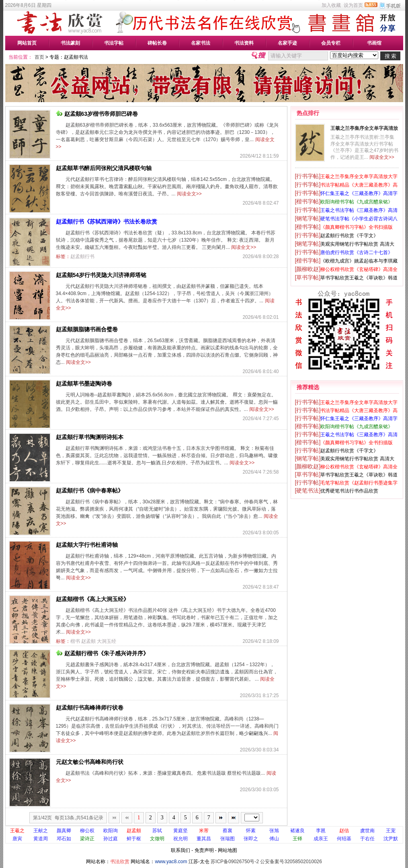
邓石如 (64, 839)
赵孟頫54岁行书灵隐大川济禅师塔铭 (101, 275)
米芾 (204, 831)
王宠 (391, 831)
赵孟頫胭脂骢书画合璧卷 (87, 329)
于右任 (367, 839)
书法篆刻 (70, 43)
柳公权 (87, 831)
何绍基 (344, 839)
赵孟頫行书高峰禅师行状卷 (90, 708)
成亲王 (321, 839)
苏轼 (157, 831)
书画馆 (374, 43)
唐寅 (17, 839)
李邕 (321, 831)
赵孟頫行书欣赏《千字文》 (349, 236)
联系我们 (180, 850)
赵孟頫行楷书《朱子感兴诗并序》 (102, 653)
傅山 (274, 839)
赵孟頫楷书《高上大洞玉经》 (92, 599)
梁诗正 (87, 839)
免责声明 (204, 850)
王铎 (297, 839)
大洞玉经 (107, 641)
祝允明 (180, 839)
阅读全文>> (189, 194)
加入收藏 (331, 5)
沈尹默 (391, 839)
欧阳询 (111, 831)
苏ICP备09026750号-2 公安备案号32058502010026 (266, 862)
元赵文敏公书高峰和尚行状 (90, 762)
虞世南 (367, 831)
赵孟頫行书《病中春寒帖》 (90, 490)
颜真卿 (64, 831)
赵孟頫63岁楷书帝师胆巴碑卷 (97, 114)
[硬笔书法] (308, 490)
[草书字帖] (308, 277)
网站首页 (27, 43)
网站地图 (228, 850)
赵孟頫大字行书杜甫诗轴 (87, 545)
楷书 (75, 641)
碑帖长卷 (157, 43)
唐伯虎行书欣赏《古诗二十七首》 (357, 252)
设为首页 (353, 5)
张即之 (251, 839)
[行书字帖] (308, 176)
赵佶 (344, 831)
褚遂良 (297, 831)
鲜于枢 (134, 839)
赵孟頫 (88, 641)
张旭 (274, 831)
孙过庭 (111, 839)
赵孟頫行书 (82, 257)
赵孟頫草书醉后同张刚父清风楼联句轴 (104, 168)
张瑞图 (228, 839)
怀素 (251, 831)
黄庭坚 (180, 831)
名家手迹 (287, 43)
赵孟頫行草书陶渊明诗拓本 (90, 437)
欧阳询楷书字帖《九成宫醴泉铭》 (357, 202)
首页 (39, 57)
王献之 (41, 831)
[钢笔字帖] (308, 218)
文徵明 (157, 839)
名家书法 (201, 43)
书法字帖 (114, 43)
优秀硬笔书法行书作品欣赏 (349, 491)
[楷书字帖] (308, 201)
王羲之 (17, 831)
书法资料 (244, 43)
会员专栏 (331, 43)
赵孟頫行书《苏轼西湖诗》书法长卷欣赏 (107, 222)
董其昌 (204, 839)
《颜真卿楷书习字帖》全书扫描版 (357, 227)
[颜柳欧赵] (308, 269)
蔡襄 (228, 831)
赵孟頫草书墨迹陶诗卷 (84, 384)
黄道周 (41, 839)
